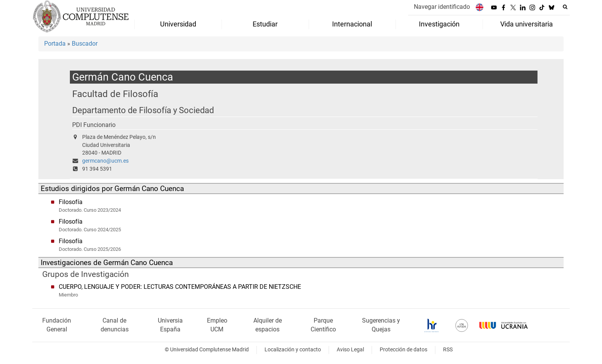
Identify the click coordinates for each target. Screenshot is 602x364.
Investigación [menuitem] (439, 24)
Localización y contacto (293, 350)
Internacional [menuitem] (352, 24)
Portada (55, 44)
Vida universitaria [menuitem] (527, 24)
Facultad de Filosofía (115, 94)
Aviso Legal (350, 350)
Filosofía (71, 202)
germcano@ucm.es (105, 161)
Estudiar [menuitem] (265, 24)
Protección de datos (404, 350)
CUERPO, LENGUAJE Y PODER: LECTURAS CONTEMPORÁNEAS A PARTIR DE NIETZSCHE (180, 287)
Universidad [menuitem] (178, 24)
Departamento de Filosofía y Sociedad (143, 110)
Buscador (85, 44)
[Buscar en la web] (565, 7)
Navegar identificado (442, 7)
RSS (448, 350)
